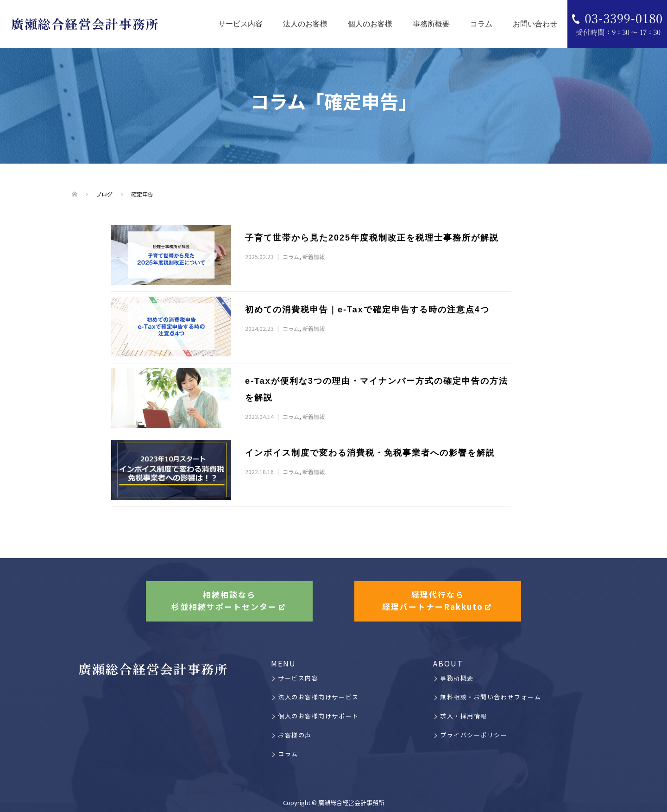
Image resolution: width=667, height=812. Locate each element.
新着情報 (314, 257)
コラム (481, 24)
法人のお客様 (305, 24)
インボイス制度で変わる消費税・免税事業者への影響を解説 (370, 453)
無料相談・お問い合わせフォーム (491, 697)
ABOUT (448, 663)
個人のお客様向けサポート (318, 716)
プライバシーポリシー (474, 735)
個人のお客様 (370, 24)
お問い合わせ (535, 24)
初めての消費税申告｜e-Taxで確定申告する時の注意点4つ (367, 310)
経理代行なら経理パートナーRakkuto (433, 601)
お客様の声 (295, 735)
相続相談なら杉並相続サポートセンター (224, 601)
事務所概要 (431, 24)
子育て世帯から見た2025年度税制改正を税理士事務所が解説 (377, 238)
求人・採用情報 (464, 716)
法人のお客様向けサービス (318, 697)
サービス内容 (240, 24)
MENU (283, 663)
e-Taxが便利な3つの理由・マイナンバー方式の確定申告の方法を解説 (377, 389)
